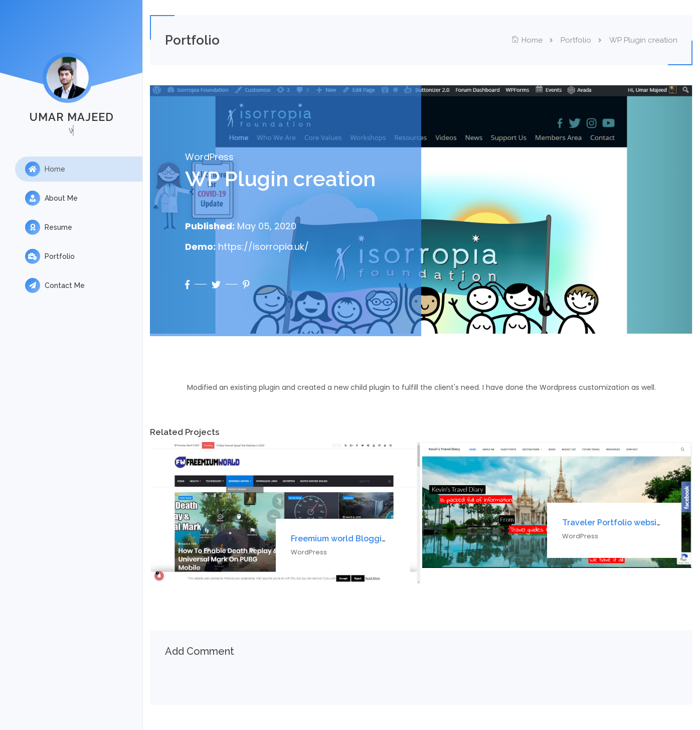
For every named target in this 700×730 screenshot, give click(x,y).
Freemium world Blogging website (358, 539)
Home (45, 169)
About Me (51, 198)
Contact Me (55, 285)
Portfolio (50, 256)
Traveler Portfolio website (614, 523)
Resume (49, 227)
